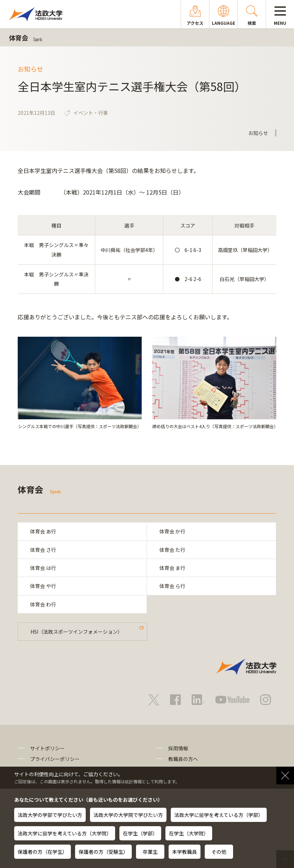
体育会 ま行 (172, 568)
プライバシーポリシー (55, 759)
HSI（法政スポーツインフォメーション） (77, 632)
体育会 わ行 (43, 604)
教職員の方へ (183, 759)
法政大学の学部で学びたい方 (50, 815)
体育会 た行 (172, 550)
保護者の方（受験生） (103, 852)
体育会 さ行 (43, 550)
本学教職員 (185, 852)
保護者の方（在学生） (43, 852)
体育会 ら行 (172, 586)
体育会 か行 (172, 531)
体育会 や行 (43, 586)
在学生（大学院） (189, 833)
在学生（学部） (140, 833)
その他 (219, 852)
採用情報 (178, 748)
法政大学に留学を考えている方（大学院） (65, 833)
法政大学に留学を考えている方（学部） (219, 815)
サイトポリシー (47, 748)
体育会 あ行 (43, 531)
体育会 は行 (43, 568)
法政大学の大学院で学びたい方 (128, 815)
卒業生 (150, 852)
